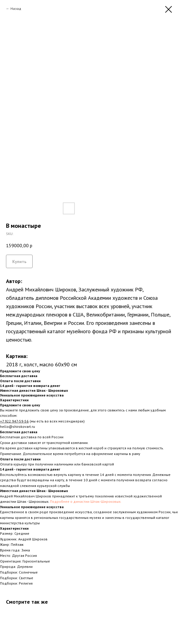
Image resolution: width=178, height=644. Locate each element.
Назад (16, 9)
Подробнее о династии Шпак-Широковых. (86, 501)
